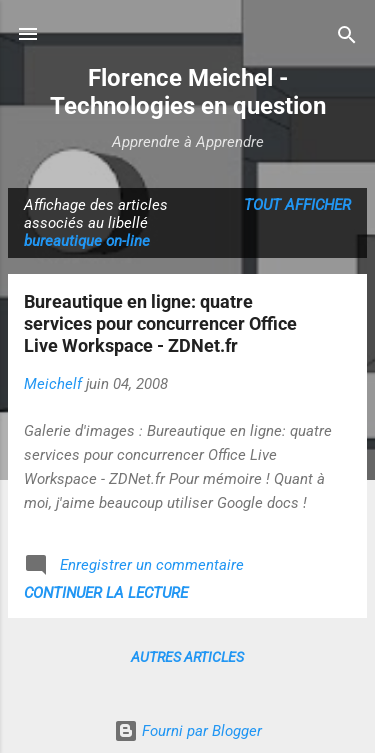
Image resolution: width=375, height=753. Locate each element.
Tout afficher (297, 205)
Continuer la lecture (106, 593)
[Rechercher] (347, 36)
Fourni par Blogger (188, 731)
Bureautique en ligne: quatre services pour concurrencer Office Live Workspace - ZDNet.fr (160, 323)
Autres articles (187, 657)
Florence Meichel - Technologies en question (188, 92)
